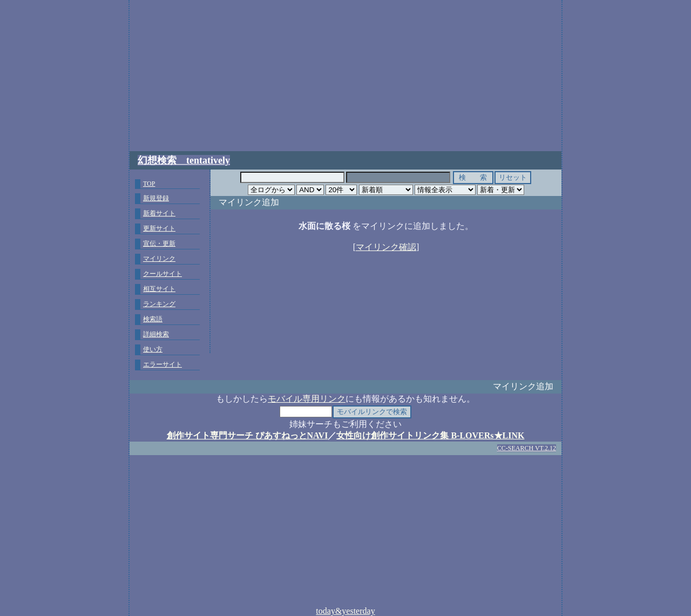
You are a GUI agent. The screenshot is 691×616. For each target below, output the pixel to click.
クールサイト (162, 274)
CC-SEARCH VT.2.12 (527, 448)
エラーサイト (162, 364)
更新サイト (159, 228)
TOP (149, 184)
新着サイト (159, 213)
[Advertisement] (345, 76)
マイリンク (159, 259)
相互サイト (159, 289)
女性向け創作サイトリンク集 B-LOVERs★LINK (430, 435)
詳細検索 (156, 334)
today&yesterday (345, 611)
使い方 (153, 349)
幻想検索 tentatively (184, 160)
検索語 (153, 319)
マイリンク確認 (386, 247)
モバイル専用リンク (307, 399)
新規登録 (156, 198)
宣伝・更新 (159, 243)
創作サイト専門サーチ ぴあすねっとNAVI (248, 435)
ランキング (159, 304)
